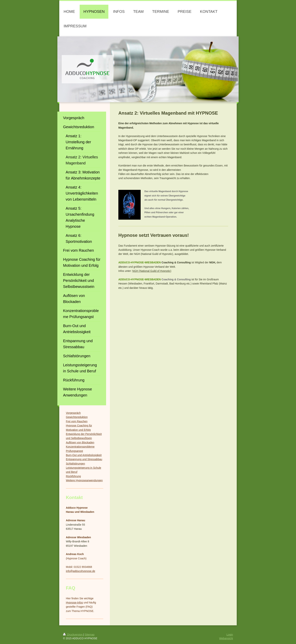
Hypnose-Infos (74, 603)
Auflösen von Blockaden (80, 442)
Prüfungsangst (74, 451)
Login (230, 635)
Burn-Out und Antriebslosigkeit (84, 455)
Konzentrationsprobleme (80, 447)
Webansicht (226, 638)
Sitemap (90, 635)
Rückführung (73, 476)
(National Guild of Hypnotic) (155, 271)
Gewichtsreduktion (77, 417)
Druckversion (73, 635)
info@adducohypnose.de (81, 571)
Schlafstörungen (75, 464)
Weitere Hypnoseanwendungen (84, 480)
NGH (135, 271)
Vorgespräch (73, 413)
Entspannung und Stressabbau (84, 459)
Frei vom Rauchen (77, 421)
